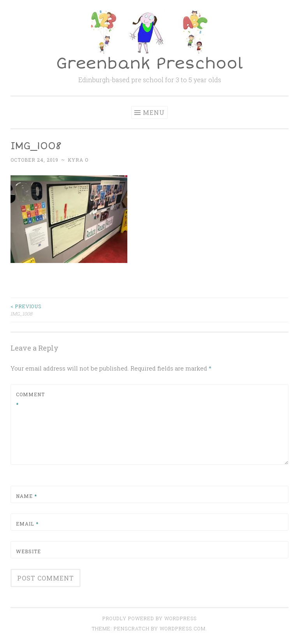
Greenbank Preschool (149, 64)
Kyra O (78, 160)
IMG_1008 (80, 310)
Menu (154, 112)
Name (26, 496)
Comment (30, 399)
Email (27, 524)
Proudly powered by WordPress (149, 618)
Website (28, 551)
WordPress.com (183, 628)
